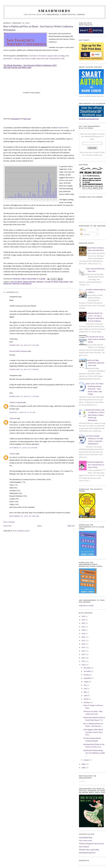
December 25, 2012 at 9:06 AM (24, 516)
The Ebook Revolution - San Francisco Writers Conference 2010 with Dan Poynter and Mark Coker (30, 66)
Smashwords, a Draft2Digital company (66, 15)
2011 (84, 661)
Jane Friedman (84, 847)
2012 (84, 658)
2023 (84, 620)
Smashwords (62, 128)
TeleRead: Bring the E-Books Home (91, 844)
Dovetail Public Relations (18, 351)
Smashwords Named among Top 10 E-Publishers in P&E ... (94, 753)
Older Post (71, 526)
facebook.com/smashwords (89, 119)
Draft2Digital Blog (86, 837)
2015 (84, 647)
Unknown (13, 418)
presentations (15, 119)
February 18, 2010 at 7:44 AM (24, 345)
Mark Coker (27, 119)
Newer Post (7, 526)
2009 (84, 764)
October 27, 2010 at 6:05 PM (23, 448)
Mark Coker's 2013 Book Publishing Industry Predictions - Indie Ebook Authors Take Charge (95, 389)
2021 (84, 627)
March (86, 699)
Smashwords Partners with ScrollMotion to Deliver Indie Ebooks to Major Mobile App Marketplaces (95, 415)
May (86, 692)
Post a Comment (9, 522)
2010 (84, 665)
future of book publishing (56, 282)
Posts (83, 230)
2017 (84, 640)
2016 (84, 644)
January (87, 760)
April (86, 695)
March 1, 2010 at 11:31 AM (22, 412)
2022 (84, 623)
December (88, 668)
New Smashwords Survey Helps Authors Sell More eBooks (96, 339)
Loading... (82, 781)
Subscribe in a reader (86, 605)
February (87, 702)
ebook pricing (29, 282)
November (88, 671)
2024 (84, 616)
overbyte (12, 454)
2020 (84, 630)
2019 (84, 634)
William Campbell (16, 402)
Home (39, 526)
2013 (84, 654)
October (87, 675)
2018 (84, 637)
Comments (85, 234)
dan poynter (16, 282)
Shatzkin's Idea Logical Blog (89, 850)
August (86, 682)
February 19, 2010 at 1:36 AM (24, 396)
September (88, 678)
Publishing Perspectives (87, 853)
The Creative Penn (85, 841)
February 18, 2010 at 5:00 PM (24, 369)
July (85, 685)
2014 (84, 651)
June (86, 689)
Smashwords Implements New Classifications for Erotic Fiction (95, 465)
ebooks (40, 282)
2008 (84, 768)
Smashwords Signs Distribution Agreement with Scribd (95, 363)
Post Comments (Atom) (21, 531)
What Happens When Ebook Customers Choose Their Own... (93, 732)
